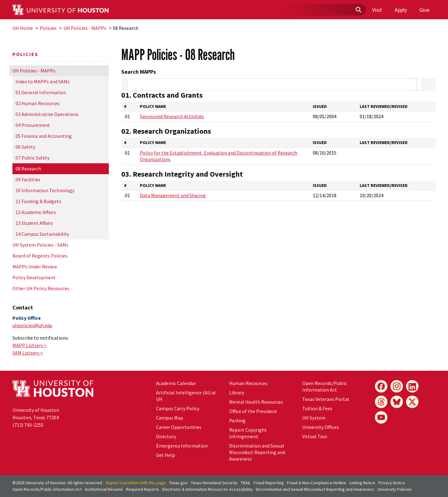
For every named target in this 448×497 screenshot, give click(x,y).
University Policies (395, 489)
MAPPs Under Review (35, 267)
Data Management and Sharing (173, 195)
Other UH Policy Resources (41, 288)
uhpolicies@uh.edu (32, 325)
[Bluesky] (397, 402)
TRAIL (246, 483)
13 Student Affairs (34, 223)
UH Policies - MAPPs (85, 28)
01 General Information (41, 92)
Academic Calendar (176, 383)
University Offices (321, 427)
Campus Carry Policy (178, 408)
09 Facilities (28, 179)
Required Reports (143, 489)
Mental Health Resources (256, 402)
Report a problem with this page (136, 483)
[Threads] (381, 402)
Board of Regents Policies (40, 256)
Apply (401, 10)
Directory (166, 436)
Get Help (166, 455)
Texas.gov (178, 483)
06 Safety (25, 147)
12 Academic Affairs (36, 212)
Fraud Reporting (269, 483)
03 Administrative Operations (47, 114)
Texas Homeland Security (214, 483)
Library (237, 392)
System (314, 418)
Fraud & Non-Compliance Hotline (317, 483)
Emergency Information (182, 446)
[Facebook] (381, 386)
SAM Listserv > (28, 353)
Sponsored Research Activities (172, 116)
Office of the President (253, 411)
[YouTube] (381, 417)
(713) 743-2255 (28, 425)
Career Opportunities (179, 427)
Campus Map (170, 418)
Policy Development (34, 277)
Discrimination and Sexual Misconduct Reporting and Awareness (257, 452)
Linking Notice (362, 483)
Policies (48, 28)
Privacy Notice (392, 483)
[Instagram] (397, 386)
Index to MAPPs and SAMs (43, 81)
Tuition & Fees (317, 408)
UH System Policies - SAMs (40, 245)
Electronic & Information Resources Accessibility (208, 489)
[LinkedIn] (412, 386)
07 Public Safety (32, 158)
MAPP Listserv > (30, 345)
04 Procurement (33, 125)
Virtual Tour (315, 436)
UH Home (23, 28)
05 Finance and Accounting (44, 136)
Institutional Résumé (104, 489)
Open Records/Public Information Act (325, 386)
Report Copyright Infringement (248, 433)
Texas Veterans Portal (326, 399)
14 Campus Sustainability (42, 234)
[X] (412, 402)
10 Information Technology (45, 190)
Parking (237, 420)
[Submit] (358, 10)
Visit (377, 10)
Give (424, 10)
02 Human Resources (38, 103)
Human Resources (248, 383)
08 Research (28, 169)
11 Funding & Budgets (38, 201)
